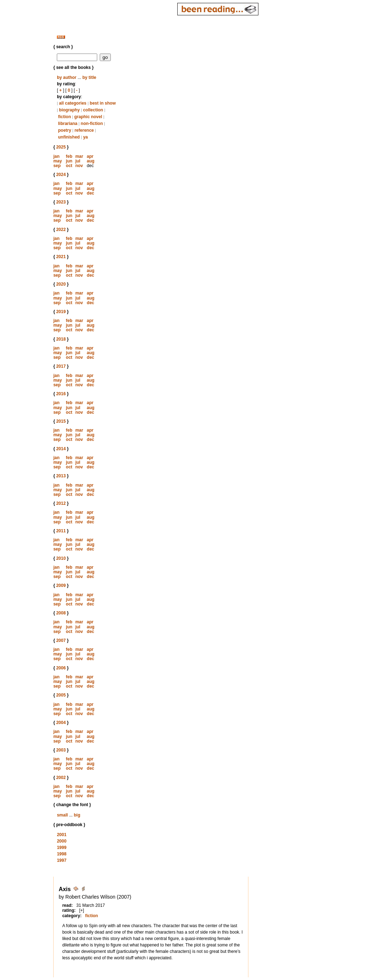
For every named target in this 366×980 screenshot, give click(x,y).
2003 (61, 750)
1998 (62, 854)
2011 (61, 531)
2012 (61, 503)
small (62, 815)
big (77, 815)
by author (67, 77)
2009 (61, 586)
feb (69, 156)
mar (79, 156)
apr (90, 156)
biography (69, 110)
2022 (61, 230)
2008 (61, 613)
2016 (61, 394)
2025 (61, 147)
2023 (61, 202)
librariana (68, 124)
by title (89, 77)
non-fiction (92, 124)
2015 (61, 421)
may (58, 161)
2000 (62, 841)
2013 (61, 476)
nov (79, 166)
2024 (61, 175)
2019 (61, 312)
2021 (61, 257)
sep (57, 166)
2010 (61, 558)
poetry (65, 130)
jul (78, 161)
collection (93, 110)
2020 (61, 284)
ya (85, 137)
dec (91, 193)
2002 (61, 778)
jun (69, 161)
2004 (61, 723)
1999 (62, 848)
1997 (62, 860)
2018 (61, 339)
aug (91, 161)
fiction (64, 117)
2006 (61, 668)
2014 (61, 449)
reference (84, 130)
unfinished (69, 137)
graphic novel (88, 117)
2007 (61, 640)
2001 (62, 835)
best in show (103, 103)
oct (69, 166)
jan (56, 156)
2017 (61, 366)
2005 (61, 695)
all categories (73, 103)
